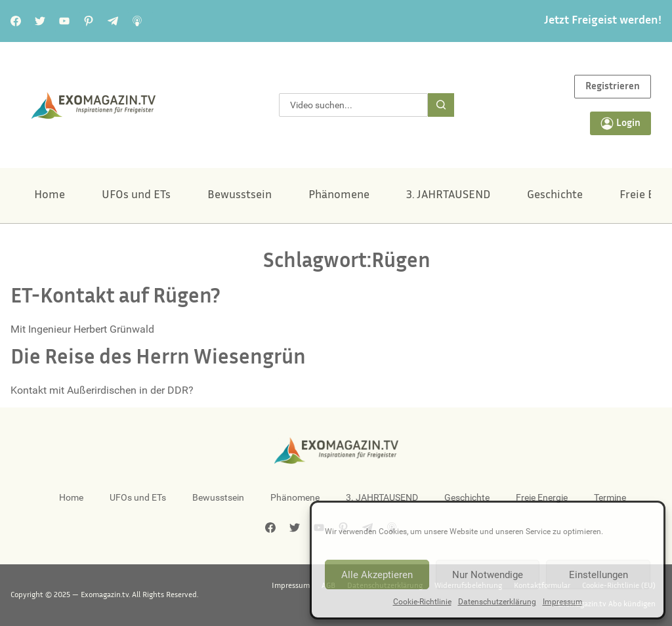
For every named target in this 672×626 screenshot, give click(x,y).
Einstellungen (598, 575)
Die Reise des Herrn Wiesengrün (158, 359)
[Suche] (441, 105)
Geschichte (555, 196)
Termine (610, 497)
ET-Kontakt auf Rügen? (115, 298)
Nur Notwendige (488, 575)
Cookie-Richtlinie (422, 602)
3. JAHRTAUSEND (448, 196)
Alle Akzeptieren (377, 575)
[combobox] (353, 105)
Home (50, 196)
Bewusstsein (240, 196)
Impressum (563, 602)
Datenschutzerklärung (497, 602)
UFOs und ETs (136, 196)
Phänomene (339, 196)
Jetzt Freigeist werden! (603, 21)
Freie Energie (542, 497)
